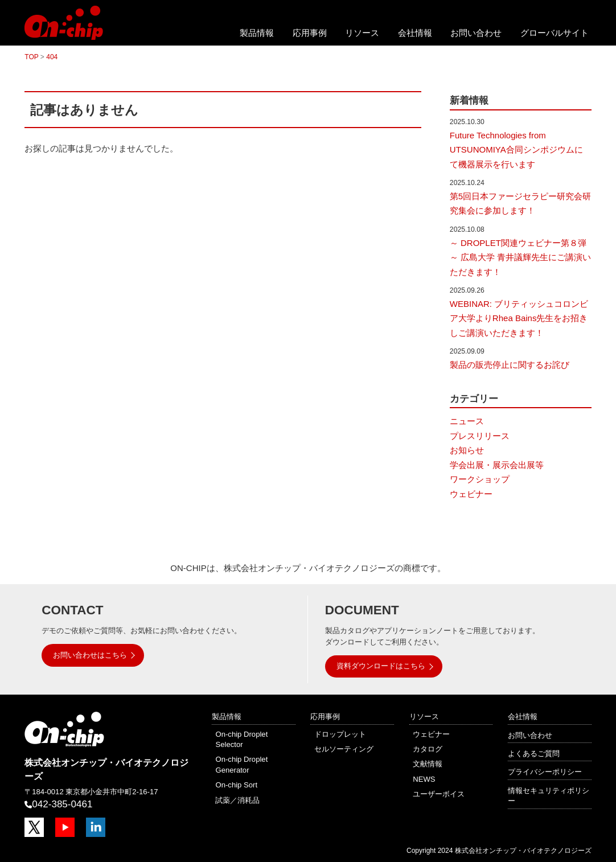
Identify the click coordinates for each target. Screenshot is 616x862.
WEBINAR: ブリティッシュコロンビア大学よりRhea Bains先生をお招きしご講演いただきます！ (519, 318)
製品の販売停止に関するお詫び (510, 365)
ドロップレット (340, 734)
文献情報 (428, 764)
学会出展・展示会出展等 (497, 465)
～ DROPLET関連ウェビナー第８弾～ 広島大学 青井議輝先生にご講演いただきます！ (520, 257)
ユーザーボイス (439, 794)
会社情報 (415, 33)
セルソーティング (344, 749)
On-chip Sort (236, 785)
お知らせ (467, 450)
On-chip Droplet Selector (241, 739)
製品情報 (257, 33)
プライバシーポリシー (545, 772)
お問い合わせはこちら (90, 655)
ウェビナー (471, 494)
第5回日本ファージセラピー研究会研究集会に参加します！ (520, 204)
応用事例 (310, 33)
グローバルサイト (555, 33)
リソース (362, 33)
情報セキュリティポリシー (549, 796)
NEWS (424, 779)
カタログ (428, 749)
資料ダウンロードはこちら (381, 666)
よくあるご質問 (534, 754)
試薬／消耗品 (237, 800)
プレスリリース (480, 436)
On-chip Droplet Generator (241, 764)
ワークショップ (480, 479)
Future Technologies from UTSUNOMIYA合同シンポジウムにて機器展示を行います (516, 150)
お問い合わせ (476, 33)
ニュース (467, 421)
